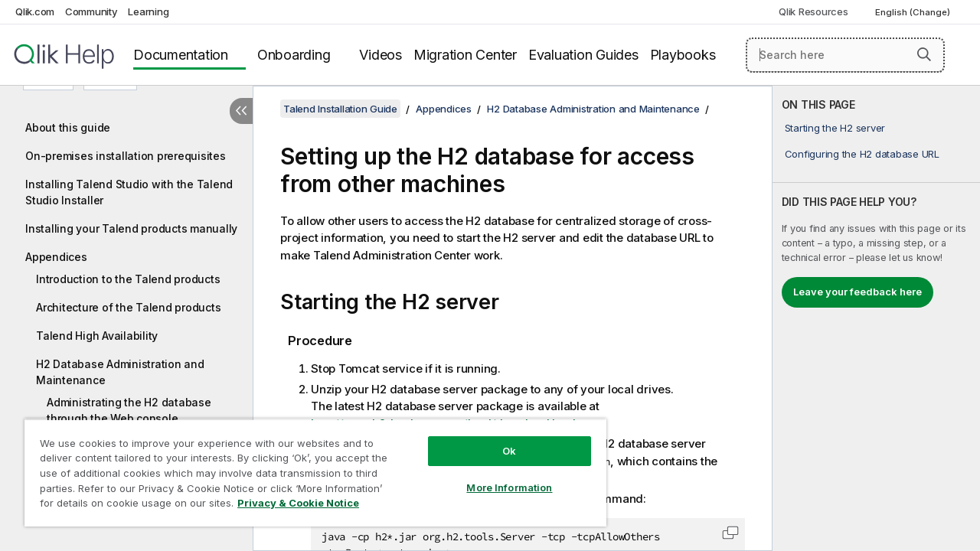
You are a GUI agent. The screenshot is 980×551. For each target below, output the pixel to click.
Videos (381, 55)
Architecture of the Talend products (128, 307)
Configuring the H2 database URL (862, 154)
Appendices (56, 257)
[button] (924, 54)
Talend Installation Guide (340, 109)
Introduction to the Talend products (128, 279)
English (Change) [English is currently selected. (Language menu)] (914, 12)
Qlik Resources (813, 11)
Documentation (181, 55)
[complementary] (876, 318)
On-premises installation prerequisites (126, 156)
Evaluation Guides (583, 55)
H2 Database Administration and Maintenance (120, 372)
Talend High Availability (97, 336)
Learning (148, 11)
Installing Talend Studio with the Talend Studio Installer (129, 192)
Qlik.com (35, 11)
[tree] (126, 300)
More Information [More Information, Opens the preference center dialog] (498, 476)
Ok (498, 439)
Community (91, 11)
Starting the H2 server (835, 128)
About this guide (68, 127)
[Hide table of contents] (241, 111)
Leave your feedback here (857, 292)
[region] (309, 467)
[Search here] (845, 55)
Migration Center (465, 55)
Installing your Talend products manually (131, 228)
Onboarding (294, 55)
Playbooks (683, 55)
